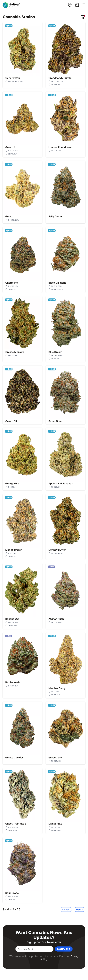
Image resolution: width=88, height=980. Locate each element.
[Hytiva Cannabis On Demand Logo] (13, 5)
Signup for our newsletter (44, 942)
